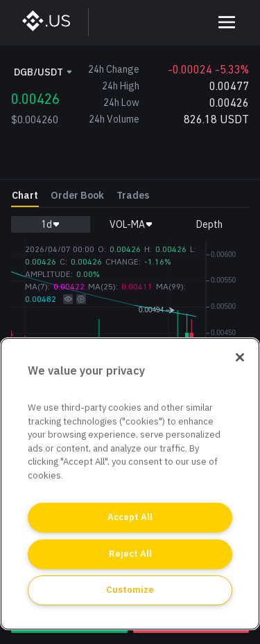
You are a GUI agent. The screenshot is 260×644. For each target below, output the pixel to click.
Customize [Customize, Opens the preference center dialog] (130, 590)
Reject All (130, 554)
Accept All (130, 517)
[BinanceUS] (53, 22)
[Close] (240, 357)
